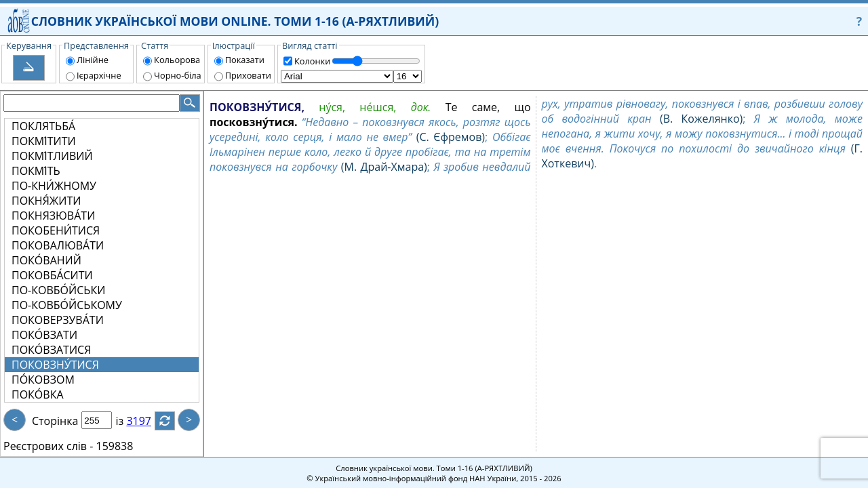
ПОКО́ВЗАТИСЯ (51, 350)
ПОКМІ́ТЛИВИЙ (52, 156)
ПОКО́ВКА (38, 394)
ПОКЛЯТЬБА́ (43, 126)
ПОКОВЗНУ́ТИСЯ (55, 365)
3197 (147, 421)
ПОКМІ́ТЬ (36, 171)
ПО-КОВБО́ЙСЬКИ (58, 290)
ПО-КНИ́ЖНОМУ (54, 186)
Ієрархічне (99, 75)
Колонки (312, 61)
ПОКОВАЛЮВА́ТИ (58, 245)
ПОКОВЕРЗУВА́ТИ (58, 320)
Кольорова (177, 60)
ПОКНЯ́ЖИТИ (46, 201)
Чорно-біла (178, 75)
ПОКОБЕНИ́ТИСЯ (56, 230)
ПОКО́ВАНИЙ (46, 260)
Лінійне (93, 60)
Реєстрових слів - (48, 446)
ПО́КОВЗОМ (43, 380)
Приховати (248, 75)
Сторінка (55, 421)
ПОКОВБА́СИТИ (52, 275)
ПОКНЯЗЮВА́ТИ (53, 216)
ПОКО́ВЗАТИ (44, 335)
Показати (245, 60)
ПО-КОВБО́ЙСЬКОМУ (67, 305)
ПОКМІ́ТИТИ (44, 141)
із (127, 421)
